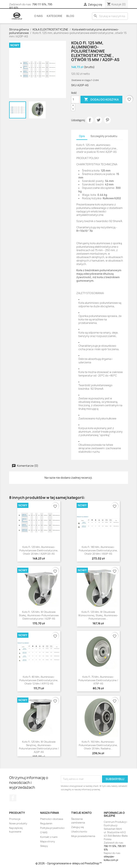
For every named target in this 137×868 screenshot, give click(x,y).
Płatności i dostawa (52, 819)
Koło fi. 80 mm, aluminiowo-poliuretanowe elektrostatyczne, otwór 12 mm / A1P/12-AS (39, 680)
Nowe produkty (18, 823)
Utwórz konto (79, 832)
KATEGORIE (55, 16)
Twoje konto (81, 813)
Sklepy (44, 846)
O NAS (38, 16)
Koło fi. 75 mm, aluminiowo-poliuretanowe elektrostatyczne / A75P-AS (98, 680)
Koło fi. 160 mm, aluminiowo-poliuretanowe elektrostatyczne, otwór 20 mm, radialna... (98, 745)
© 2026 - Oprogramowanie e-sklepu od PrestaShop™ (69, 863)
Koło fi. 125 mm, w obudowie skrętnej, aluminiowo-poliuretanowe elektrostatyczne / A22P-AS (39, 747)
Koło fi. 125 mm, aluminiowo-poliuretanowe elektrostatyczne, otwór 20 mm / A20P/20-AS (39, 550)
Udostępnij (90, 120)
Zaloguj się (78, 827)
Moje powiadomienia (83, 836)
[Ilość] (75, 100)
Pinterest (107, 120)
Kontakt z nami (49, 837)
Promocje (15, 819)
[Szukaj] (110, 16)
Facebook (13, 798)
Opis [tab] (82, 136)
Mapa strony (48, 841)
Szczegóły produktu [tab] (104, 136)
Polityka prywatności (52, 828)
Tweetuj (99, 120)
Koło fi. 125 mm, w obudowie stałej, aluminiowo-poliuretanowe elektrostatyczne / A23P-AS (39, 615)
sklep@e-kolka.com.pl (111, 858)
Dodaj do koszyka (101, 100)
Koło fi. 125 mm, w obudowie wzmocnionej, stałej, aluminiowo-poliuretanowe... (98, 615)
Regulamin (46, 823)
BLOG (70, 16)
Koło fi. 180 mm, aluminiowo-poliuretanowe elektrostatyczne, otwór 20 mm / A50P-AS (98, 550)
